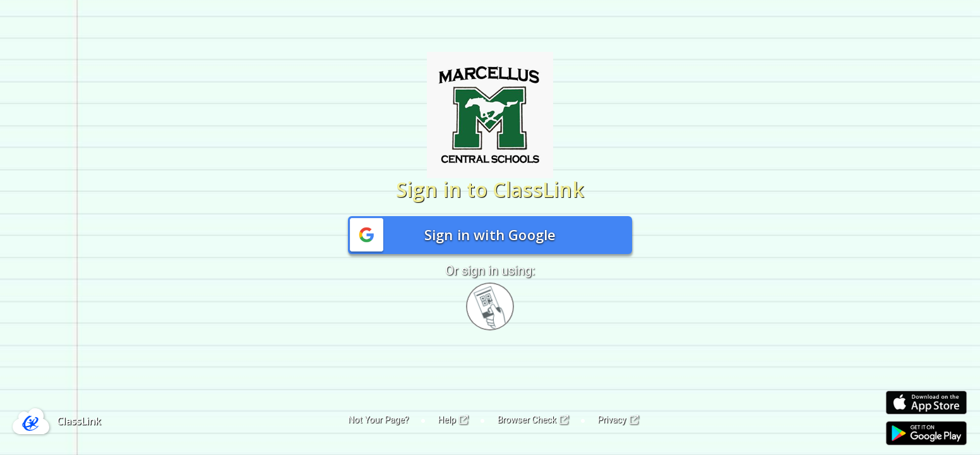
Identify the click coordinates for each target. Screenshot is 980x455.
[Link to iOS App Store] (926, 403)
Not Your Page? (378, 420)
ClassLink (79, 421)
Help (453, 420)
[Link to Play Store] (926, 433)
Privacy (618, 420)
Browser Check (533, 420)
